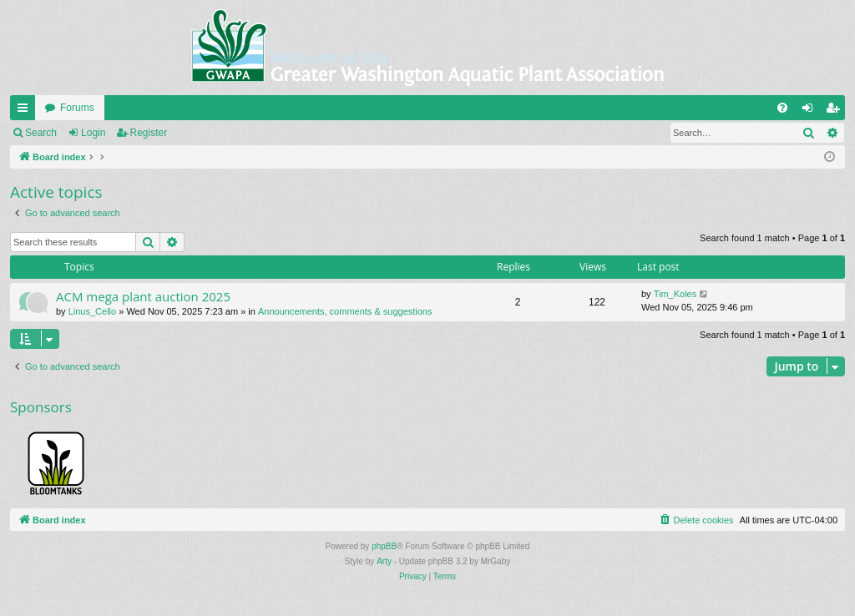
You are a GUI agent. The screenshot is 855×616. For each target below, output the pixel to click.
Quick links (26, 111)
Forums (77, 108)
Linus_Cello (92, 311)
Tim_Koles (675, 294)
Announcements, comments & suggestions (345, 311)
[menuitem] (782, 108)
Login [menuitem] (811, 111)
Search (41, 133)
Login (93, 133)
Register (149, 133)
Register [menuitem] (836, 111)
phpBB (384, 546)
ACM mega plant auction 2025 (143, 296)
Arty (384, 561)
